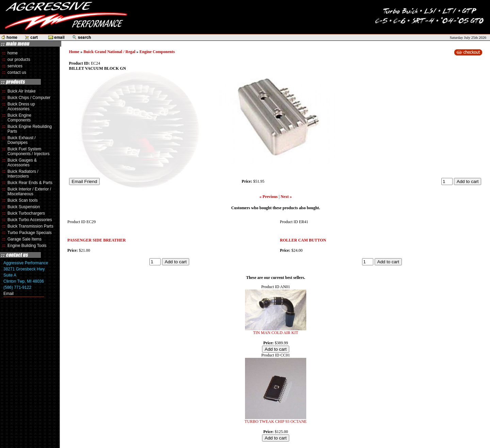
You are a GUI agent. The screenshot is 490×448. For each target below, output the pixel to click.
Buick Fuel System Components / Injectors (28, 151)
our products (19, 60)
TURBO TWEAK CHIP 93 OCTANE (276, 421)
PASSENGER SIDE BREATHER (97, 240)
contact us (17, 72)
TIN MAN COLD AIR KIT (276, 333)
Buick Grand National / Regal (109, 52)
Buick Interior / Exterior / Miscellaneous (29, 192)
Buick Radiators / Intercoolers (23, 174)
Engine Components (157, 52)
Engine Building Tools (27, 246)
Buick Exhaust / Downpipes (22, 140)
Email (9, 294)
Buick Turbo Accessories (30, 220)
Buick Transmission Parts (30, 226)
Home (74, 52)
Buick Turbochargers (26, 213)
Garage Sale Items (24, 239)
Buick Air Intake (22, 91)
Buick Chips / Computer (29, 98)
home (13, 53)
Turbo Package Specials (30, 233)
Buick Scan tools (23, 200)
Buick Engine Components (19, 118)
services (15, 66)
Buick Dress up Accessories (21, 106)
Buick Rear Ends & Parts (30, 183)
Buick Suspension (24, 207)
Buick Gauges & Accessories (22, 163)
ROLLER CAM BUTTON (303, 240)
